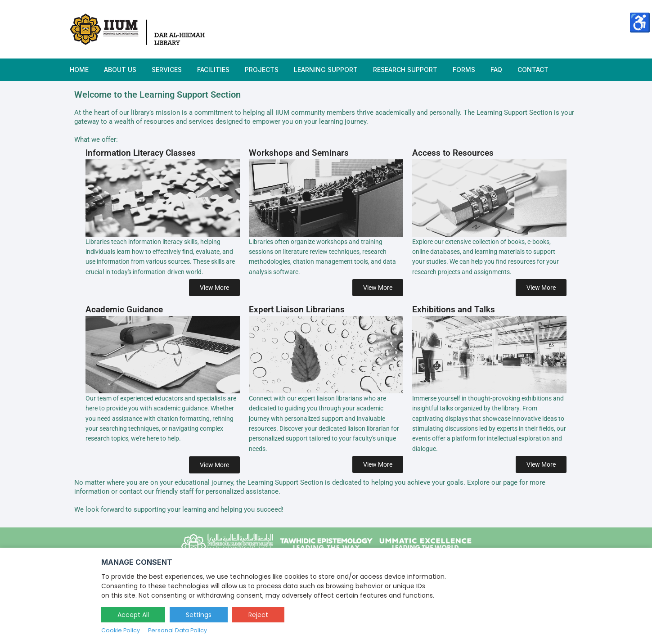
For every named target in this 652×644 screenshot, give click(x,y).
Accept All (133, 615)
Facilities (213, 70)
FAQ (496, 70)
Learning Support (326, 70)
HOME (79, 70)
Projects (262, 70)
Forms (464, 70)
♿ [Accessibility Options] (640, 22)
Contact (533, 70)
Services (167, 70)
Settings (199, 615)
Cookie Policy (121, 630)
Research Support (405, 70)
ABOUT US (120, 70)
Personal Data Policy (178, 630)
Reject (258, 615)
